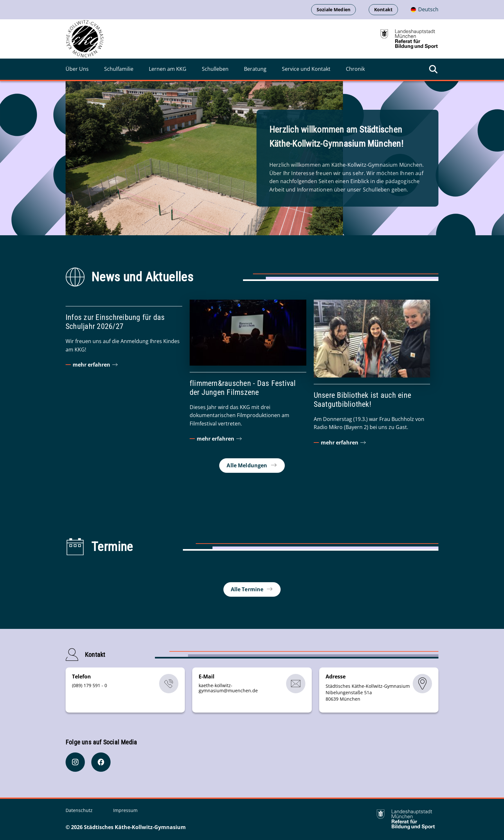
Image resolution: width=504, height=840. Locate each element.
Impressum (125, 810)
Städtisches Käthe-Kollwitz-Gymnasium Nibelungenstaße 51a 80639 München (368, 692)
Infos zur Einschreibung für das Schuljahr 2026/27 (115, 322)
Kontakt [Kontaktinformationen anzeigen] (383, 9)
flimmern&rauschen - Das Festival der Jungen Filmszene (243, 388)
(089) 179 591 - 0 (90, 685)
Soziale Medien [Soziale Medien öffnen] (333, 9)
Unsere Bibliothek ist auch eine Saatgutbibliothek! (362, 400)
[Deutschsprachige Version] (425, 10)
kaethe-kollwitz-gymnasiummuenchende (228, 688)
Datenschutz (80, 810)
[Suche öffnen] (433, 69)
